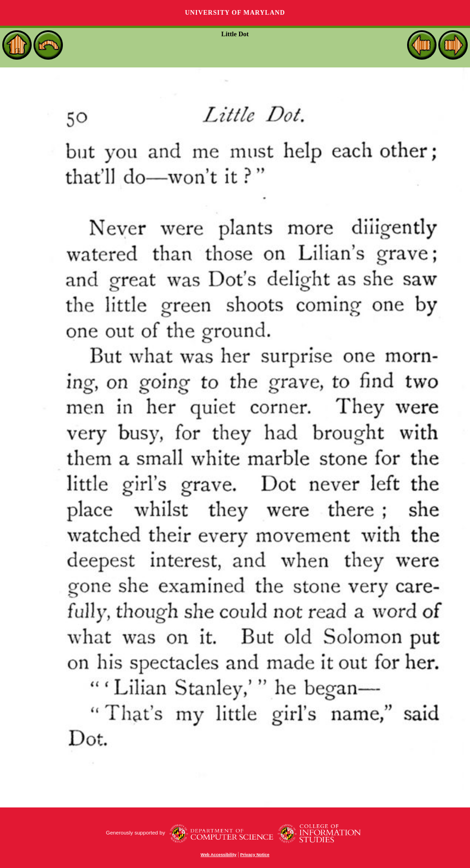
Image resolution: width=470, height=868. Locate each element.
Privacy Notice (255, 855)
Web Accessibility (218, 855)
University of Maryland (235, 13)
